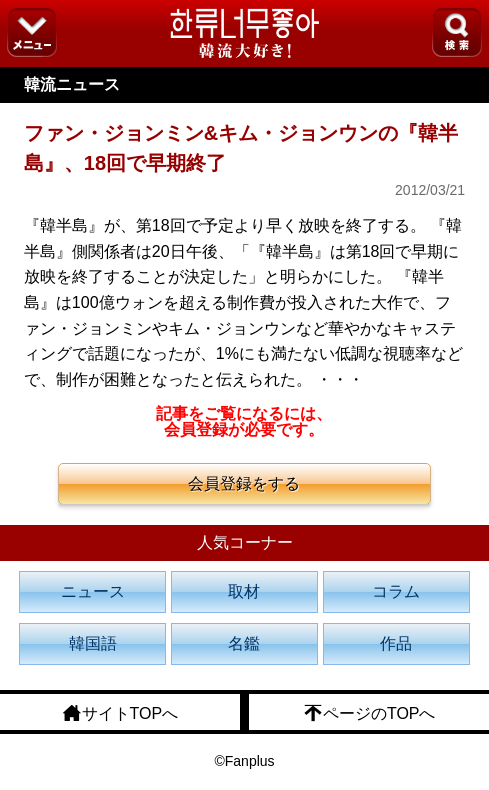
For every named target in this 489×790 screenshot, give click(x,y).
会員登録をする (244, 483)
